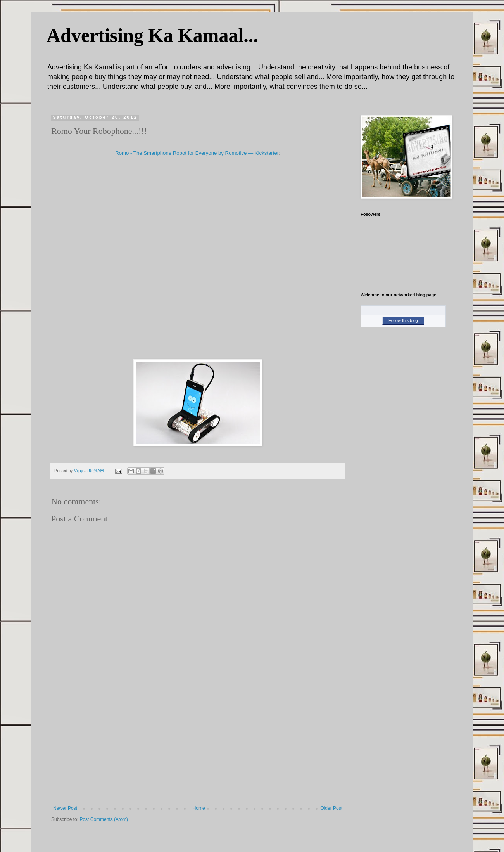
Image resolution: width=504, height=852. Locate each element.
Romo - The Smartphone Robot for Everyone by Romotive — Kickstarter (197, 153)
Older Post (331, 808)
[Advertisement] (198, 747)
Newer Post (65, 808)
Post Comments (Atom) (104, 819)
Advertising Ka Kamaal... (152, 35)
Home (199, 808)
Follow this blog (403, 320)
